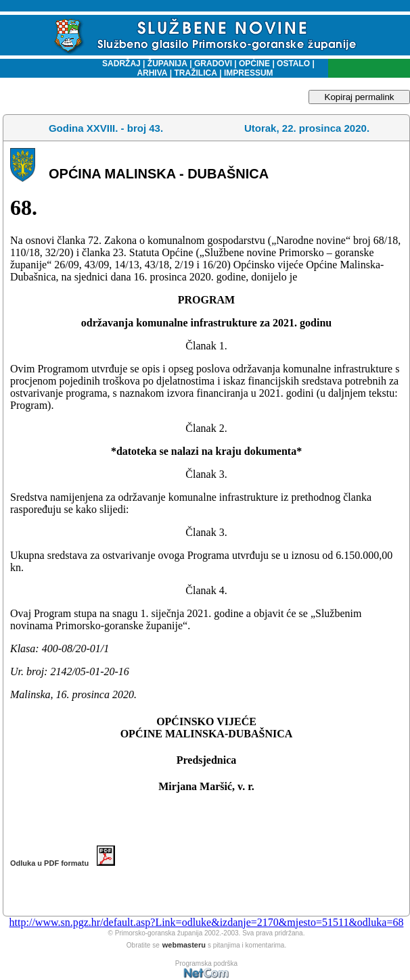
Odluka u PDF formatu (63, 863)
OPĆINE (254, 64)
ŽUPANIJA (167, 64)
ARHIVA (152, 73)
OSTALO (293, 64)
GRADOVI (213, 64)
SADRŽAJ (118, 64)
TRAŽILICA (195, 73)
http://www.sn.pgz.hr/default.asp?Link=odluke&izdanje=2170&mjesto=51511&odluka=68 (207, 922)
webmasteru (184, 945)
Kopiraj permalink (360, 97)
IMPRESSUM (249, 73)
